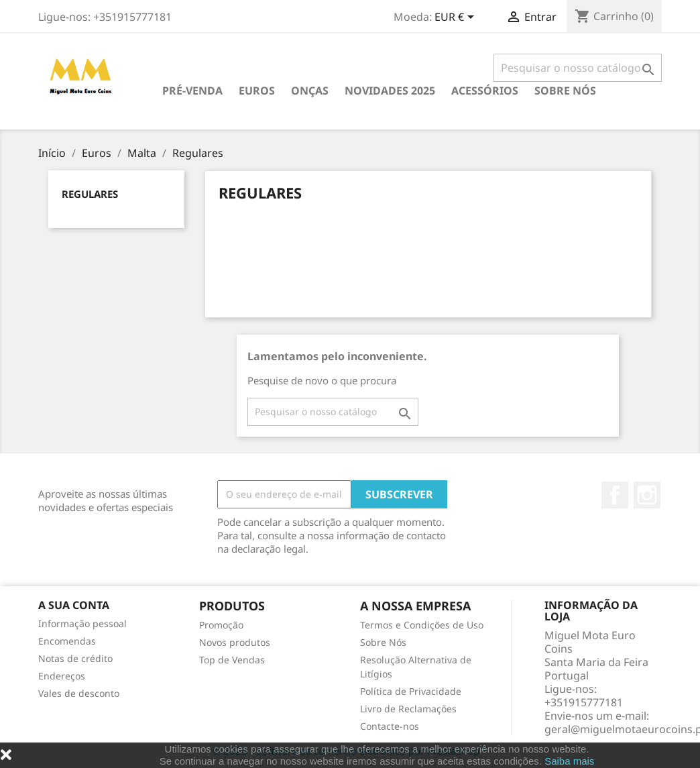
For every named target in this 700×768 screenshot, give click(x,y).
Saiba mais (569, 761)
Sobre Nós (565, 91)
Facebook (615, 495)
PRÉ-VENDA (192, 91)
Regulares (90, 194)
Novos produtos (235, 642)
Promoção (221, 625)
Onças (310, 91)
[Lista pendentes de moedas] (457, 18)
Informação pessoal (82, 623)
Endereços (62, 676)
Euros (257, 91)
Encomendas (67, 641)
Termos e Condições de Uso (422, 625)
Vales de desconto (79, 693)
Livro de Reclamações (408, 709)
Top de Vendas (232, 660)
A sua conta (74, 605)
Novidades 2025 (390, 91)
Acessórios (485, 91)
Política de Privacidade (411, 691)
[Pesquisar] (578, 68)
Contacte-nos (390, 726)
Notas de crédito (75, 658)
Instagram (647, 495)
